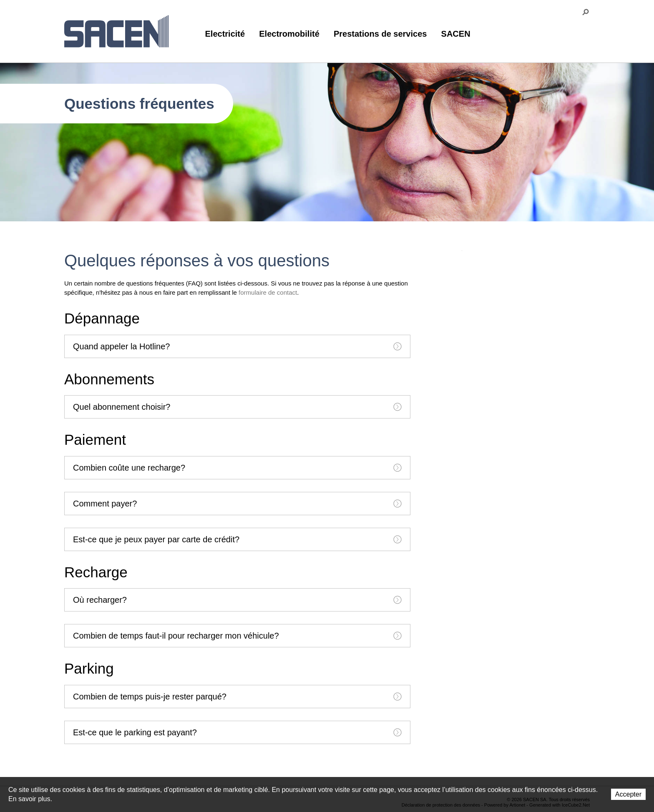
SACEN (456, 34)
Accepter (628, 794)
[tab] (237, 346)
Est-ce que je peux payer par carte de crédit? (237, 539)
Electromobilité (289, 34)
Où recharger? (237, 600)
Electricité (225, 34)
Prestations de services (380, 34)
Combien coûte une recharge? (237, 468)
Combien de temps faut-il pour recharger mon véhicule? (237, 636)
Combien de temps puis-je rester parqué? (237, 697)
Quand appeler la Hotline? (237, 346)
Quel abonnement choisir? (237, 407)
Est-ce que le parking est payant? (237, 732)
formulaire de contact (268, 292)
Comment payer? (237, 504)
